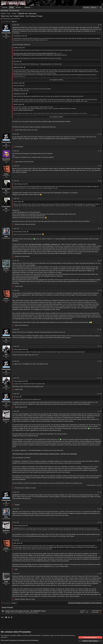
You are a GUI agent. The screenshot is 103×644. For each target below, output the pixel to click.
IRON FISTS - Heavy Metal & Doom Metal (28, 613)
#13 (101, 378)
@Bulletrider (16, 495)
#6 (101, 198)
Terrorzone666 (95, 612)
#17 (101, 509)
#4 (101, 166)
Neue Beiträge (4, 11)
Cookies (19, 635)
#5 (101, 181)
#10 (101, 329)
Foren (12, 7)
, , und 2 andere (25, 488)
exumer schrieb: (17, 202)
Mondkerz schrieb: (18, 48)
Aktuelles (18, 7)
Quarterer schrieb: (18, 83)
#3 (101, 151)
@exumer (15, 512)
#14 (101, 394)
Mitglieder (27, 7)
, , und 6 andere (26, 130)
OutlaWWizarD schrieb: (19, 94)
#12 (101, 361)
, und (24, 162)
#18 (101, 522)
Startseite (5, 7)
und (22, 256)
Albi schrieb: (16, 61)
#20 (101, 573)
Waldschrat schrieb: (18, 67)
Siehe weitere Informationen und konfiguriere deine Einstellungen (20, 640)
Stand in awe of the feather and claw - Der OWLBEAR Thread (25, 611)
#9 (101, 290)
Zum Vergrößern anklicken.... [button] (57, 80)
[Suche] (101, 7)
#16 (101, 492)
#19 (101, 540)
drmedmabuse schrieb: (19, 36)
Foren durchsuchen (14, 11)
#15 (101, 411)
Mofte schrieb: (17, 543)
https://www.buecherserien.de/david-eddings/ (25, 278)
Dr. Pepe (8, 613)
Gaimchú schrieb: (18, 104)
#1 (101, 25)
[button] (22, 7)
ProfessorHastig (6, 19)
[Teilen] (99, 25)
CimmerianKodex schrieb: (20, 232)
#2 (101, 134)
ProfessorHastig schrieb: (20, 184)
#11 (101, 346)
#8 (101, 261)
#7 (101, 228)
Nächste (14, 21)
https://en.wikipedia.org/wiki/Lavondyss (23, 110)
